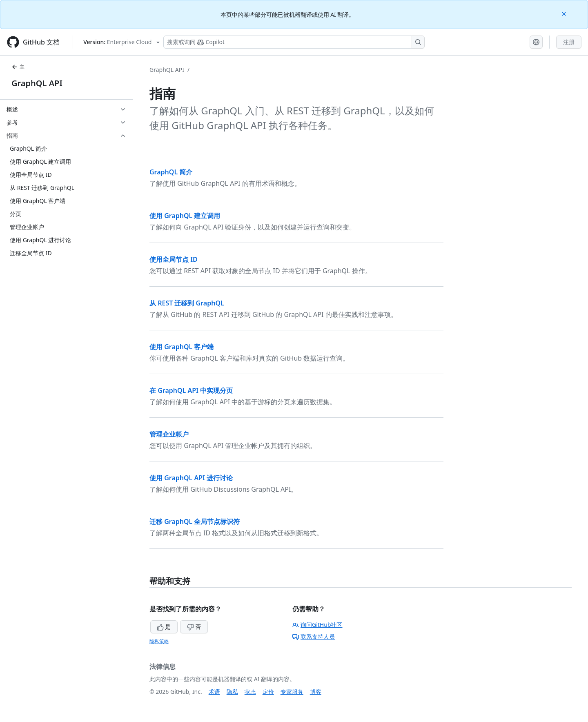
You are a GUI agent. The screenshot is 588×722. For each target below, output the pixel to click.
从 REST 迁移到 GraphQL (187, 303)
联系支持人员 (314, 636)
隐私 (232, 692)
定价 (268, 692)
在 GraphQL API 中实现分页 (191, 390)
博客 (316, 692)
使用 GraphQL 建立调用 (185, 216)
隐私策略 (159, 641)
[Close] (565, 13)
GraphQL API (37, 83)
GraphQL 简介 (171, 172)
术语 (214, 692)
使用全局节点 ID (174, 259)
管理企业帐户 (169, 434)
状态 (250, 692)
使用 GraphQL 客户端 (182, 347)
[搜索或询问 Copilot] (294, 42)
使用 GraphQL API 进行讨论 (191, 478)
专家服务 (292, 692)
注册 (569, 42)
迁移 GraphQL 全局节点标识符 (195, 521)
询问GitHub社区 (317, 625)
